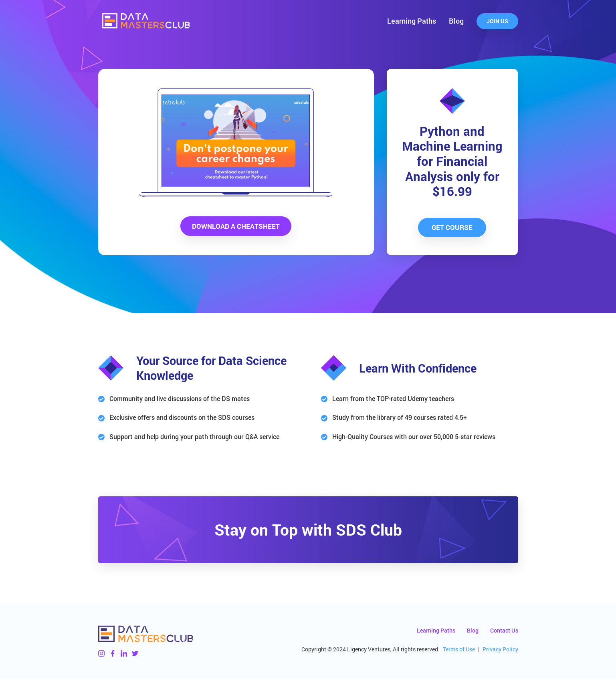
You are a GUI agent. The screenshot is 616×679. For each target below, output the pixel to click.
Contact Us (504, 630)
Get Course (452, 227)
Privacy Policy (500, 649)
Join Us (497, 21)
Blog (456, 21)
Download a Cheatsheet (236, 226)
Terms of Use (459, 649)
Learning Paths (412, 21)
